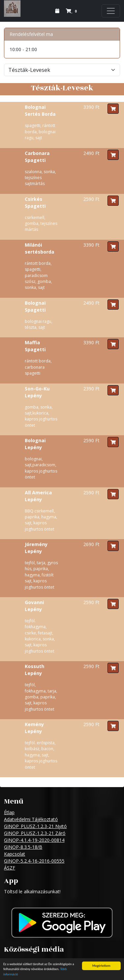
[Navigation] (111, 11)
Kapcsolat (15, 854)
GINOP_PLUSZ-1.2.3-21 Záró (35, 833)
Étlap (9, 812)
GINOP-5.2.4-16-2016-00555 (34, 861)
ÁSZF (10, 868)
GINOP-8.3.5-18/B (23, 847)
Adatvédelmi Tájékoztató (31, 819)
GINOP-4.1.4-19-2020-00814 (34, 840)
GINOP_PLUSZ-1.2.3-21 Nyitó (35, 826)
